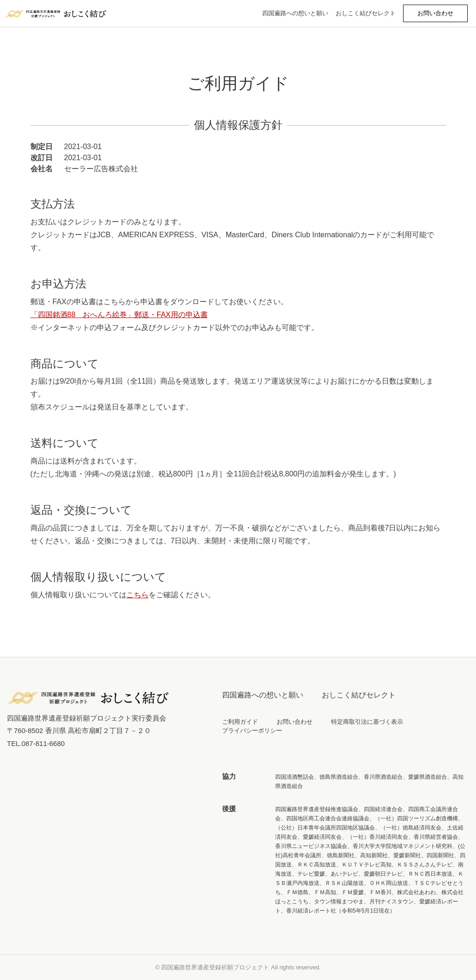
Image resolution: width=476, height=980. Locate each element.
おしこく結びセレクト (366, 13)
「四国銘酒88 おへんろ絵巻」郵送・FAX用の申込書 (119, 315)
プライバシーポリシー (252, 730)
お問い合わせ (295, 722)
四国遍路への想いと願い (295, 13)
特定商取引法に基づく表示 (367, 722)
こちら (138, 595)
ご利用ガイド (240, 722)
